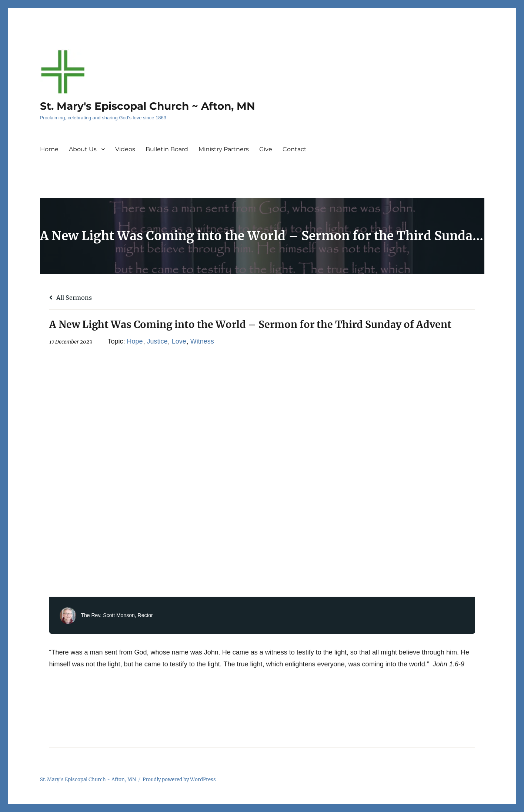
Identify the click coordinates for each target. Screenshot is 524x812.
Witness (202, 341)
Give (266, 149)
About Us (83, 149)
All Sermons (71, 298)
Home (49, 149)
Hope (135, 341)
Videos (125, 149)
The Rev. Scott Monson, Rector (117, 615)
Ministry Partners (224, 149)
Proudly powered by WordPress (179, 780)
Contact (295, 149)
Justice (157, 341)
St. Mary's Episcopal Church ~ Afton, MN (148, 106)
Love (179, 341)
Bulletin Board (167, 149)
